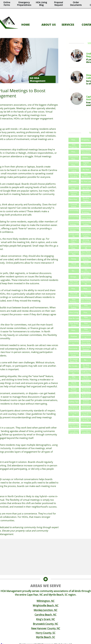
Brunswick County (43, 624)
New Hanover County (43, 628)
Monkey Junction (43, 610)
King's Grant (43, 619)
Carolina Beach (43, 615)
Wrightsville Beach (43, 606)
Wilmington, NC (45, 601)
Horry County (43, 633)
